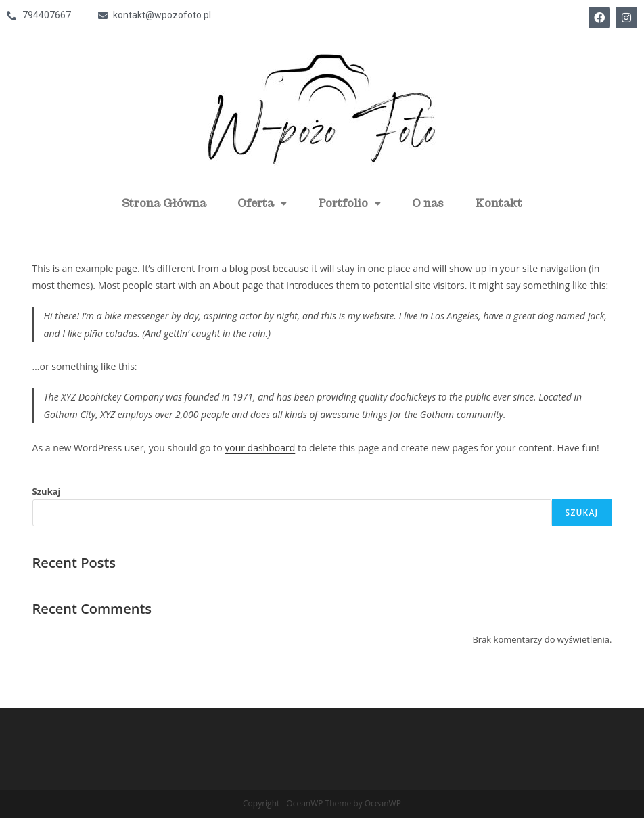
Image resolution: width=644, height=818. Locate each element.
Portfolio (349, 203)
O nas (428, 203)
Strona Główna (164, 203)
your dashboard (260, 448)
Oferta (262, 203)
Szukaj (47, 491)
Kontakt (499, 203)
